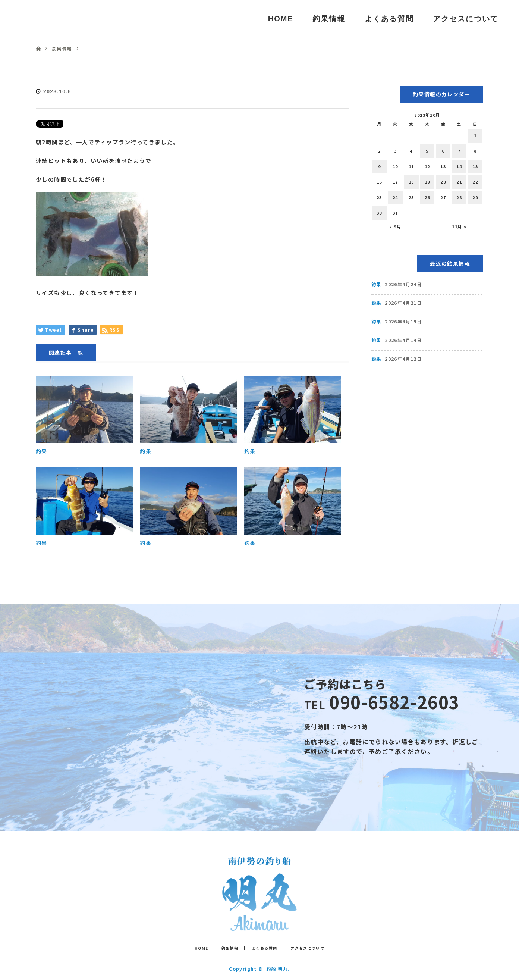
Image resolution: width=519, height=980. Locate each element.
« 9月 (395, 226)
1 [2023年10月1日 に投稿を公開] (475, 135)
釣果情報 (329, 19)
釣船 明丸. (278, 969)
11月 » (459, 226)
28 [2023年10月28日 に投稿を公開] (459, 197)
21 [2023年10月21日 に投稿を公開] (459, 182)
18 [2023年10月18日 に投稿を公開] (411, 182)
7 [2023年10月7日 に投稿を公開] (459, 151)
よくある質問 (389, 19)
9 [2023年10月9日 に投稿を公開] (379, 166)
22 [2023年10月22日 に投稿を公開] (475, 182)
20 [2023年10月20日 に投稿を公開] (443, 182)
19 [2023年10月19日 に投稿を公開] (427, 182)
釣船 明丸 (44, 18)
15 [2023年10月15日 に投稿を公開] (475, 166)
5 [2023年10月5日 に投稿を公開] (427, 151)
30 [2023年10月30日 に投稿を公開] (379, 213)
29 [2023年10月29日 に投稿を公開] (475, 197)
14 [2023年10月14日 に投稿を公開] (459, 166)
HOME (281, 19)
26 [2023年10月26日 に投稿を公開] (427, 197)
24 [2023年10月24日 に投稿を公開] (395, 197)
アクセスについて (466, 19)
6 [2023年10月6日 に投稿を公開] (443, 151)
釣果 (42, 451)
